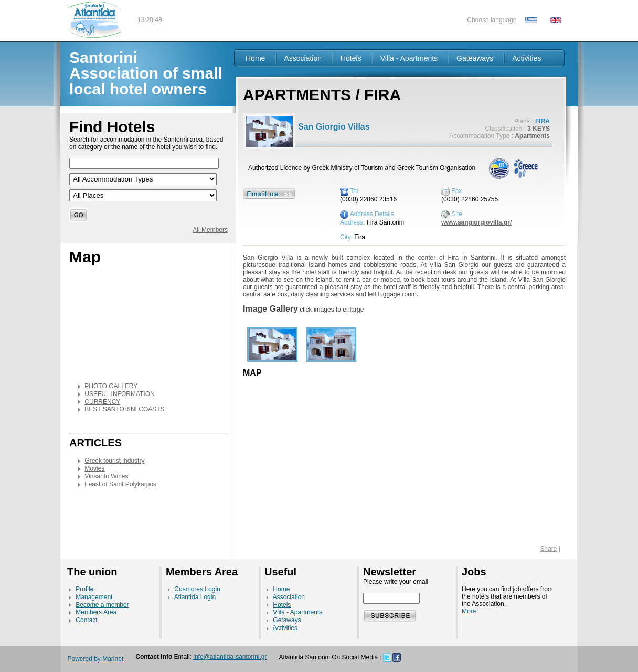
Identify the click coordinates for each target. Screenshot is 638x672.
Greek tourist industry (114, 461)
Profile (84, 589)
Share (549, 549)
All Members (210, 230)
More (469, 611)
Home (255, 58)
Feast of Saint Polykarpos (120, 484)
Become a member (102, 605)
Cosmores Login (197, 589)
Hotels (351, 58)
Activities (527, 58)
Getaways (287, 620)
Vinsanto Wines (106, 476)
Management (94, 597)
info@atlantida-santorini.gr (230, 657)
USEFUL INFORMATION (119, 394)
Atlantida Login (195, 597)
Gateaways (475, 58)
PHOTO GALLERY (111, 386)
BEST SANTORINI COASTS (124, 409)
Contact (86, 620)
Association (303, 58)
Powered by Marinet (96, 659)
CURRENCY (102, 402)
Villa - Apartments (409, 58)
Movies (94, 468)
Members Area (96, 612)
